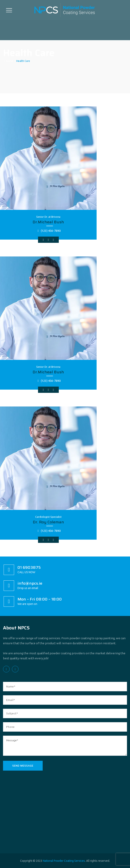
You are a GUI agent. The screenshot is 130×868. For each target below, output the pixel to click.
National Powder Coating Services (64, 861)
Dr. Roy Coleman (48, 522)
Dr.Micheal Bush (48, 222)
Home (9, 61)
